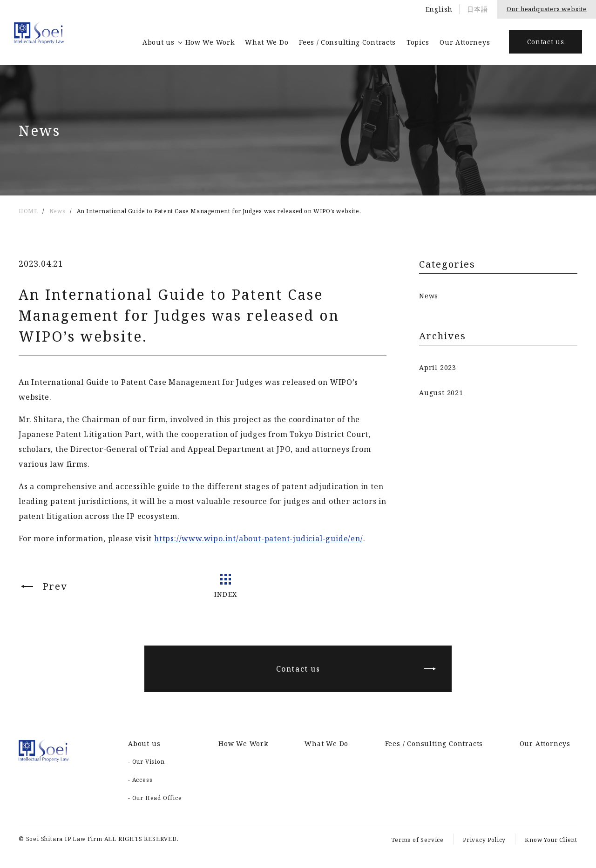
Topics (418, 42)
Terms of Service (417, 840)
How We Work (210, 42)
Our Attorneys (465, 42)
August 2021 (441, 393)
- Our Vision (146, 762)
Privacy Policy (484, 840)
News (57, 211)
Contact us (546, 42)
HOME (28, 211)
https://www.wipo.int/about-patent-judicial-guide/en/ (259, 538)
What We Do (267, 42)
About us (159, 42)
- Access (140, 780)
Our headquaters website (547, 9)
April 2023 (438, 367)
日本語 (477, 9)
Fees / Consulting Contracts (347, 42)
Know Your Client (551, 840)
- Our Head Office (155, 798)
